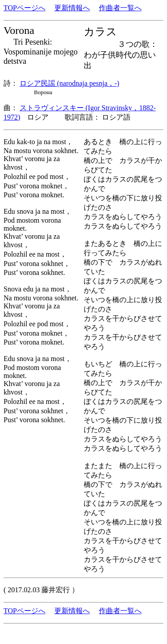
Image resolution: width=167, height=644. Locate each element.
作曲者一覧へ (120, 8)
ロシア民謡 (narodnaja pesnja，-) (69, 83)
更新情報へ (72, 8)
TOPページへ (24, 8)
